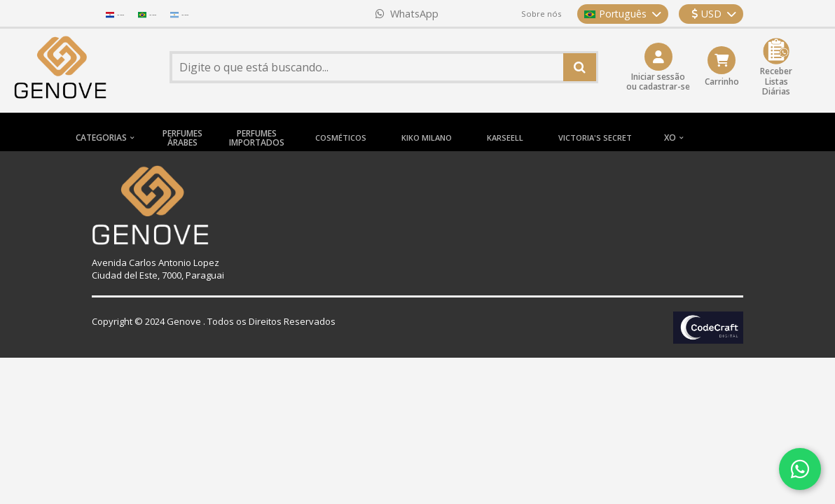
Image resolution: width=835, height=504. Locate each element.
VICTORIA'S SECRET (595, 138)
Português (623, 14)
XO (670, 138)
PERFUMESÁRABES (182, 138)
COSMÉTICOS (341, 138)
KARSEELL (505, 138)
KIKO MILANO (427, 138)
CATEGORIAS (101, 138)
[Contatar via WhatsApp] (800, 469)
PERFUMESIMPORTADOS (257, 138)
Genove (184, 321)
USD (714, 14)
